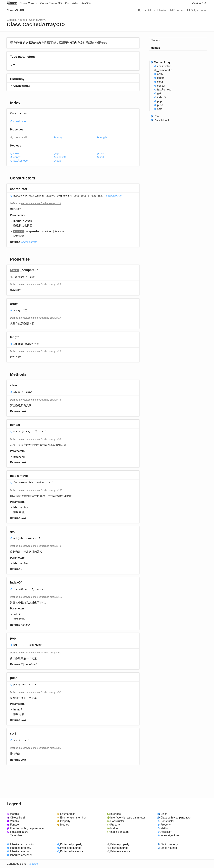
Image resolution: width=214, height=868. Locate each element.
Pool (156, 116)
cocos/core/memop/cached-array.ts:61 (41, 653)
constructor (20, 121)
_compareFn (21, 137)
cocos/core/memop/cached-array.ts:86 (41, 748)
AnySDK (86, 3)
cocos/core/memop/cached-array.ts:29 (41, 203)
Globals (11, 20)
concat (17, 157)
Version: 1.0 (199, 3)
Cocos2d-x (72, 3)
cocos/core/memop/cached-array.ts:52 (41, 692)
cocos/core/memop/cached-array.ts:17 (41, 318)
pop (59, 161)
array (60, 137)
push (103, 153)
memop (22, 20)
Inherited (162, 10)
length (103, 137)
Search (139, 10)
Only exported (199, 10)
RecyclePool (161, 120)
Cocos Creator (28, 3)
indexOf (61, 157)
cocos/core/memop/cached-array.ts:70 (41, 546)
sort (102, 157)
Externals (179, 10)
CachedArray (37, 20)
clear (16, 153)
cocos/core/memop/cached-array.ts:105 (42, 490)
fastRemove (20, 161)
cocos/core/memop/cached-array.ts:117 (42, 597)
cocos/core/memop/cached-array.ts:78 (41, 400)
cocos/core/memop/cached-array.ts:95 (41, 439)
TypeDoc (32, 864)
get (58, 153)
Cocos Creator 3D (51, 3)
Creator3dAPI (15, 10)
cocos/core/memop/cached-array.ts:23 (41, 351)
